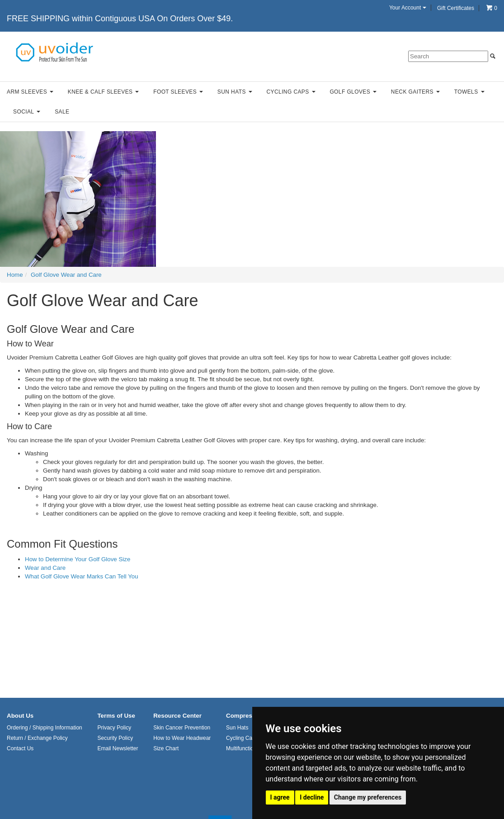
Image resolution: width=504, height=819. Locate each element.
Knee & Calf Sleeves (104, 92)
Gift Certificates (456, 8)
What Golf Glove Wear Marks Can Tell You (82, 576)
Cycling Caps (291, 92)
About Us (20, 716)
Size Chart (166, 748)
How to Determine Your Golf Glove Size (78, 559)
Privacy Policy (114, 728)
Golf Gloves (353, 92)
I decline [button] (312, 797)
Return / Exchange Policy (37, 738)
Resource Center (177, 716)
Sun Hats (235, 92)
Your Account (408, 8)
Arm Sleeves (30, 92)
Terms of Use (116, 716)
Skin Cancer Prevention (182, 728)
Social (27, 112)
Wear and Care (45, 568)
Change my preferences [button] (368, 797)
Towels (469, 92)
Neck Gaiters (415, 92)
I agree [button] (280, 797)
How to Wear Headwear (182, 738)
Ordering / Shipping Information (45, 728)
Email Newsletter (118, 748)
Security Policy (115, 738)
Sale (62, 112)
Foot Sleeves (178, 92)
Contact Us (20, 748)
